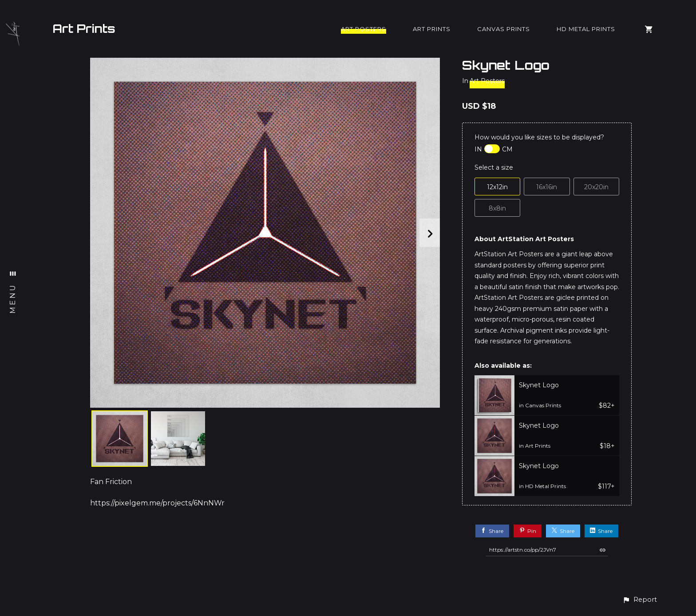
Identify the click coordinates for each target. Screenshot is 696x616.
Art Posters (364, 29)
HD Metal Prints (586, 29)
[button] (640, 600)
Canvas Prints (504, 29)
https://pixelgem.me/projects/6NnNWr (157, 503)
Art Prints (84, 28)
